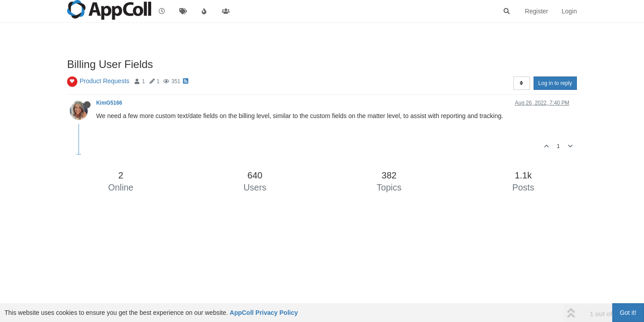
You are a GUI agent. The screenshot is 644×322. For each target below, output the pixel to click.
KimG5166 (109, 103)
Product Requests (104, 81)
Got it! (628, 313)
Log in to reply (555, 83)
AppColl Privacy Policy (264, 313)
